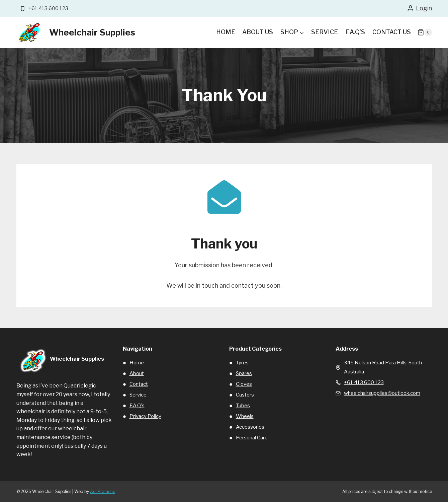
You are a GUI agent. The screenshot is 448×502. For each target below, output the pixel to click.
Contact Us (392, 32)
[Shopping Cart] (425, 32)
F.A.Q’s (355, 32)
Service (325, 32)
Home (226, 32)
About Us (258, 32)
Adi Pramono (103, 491)
